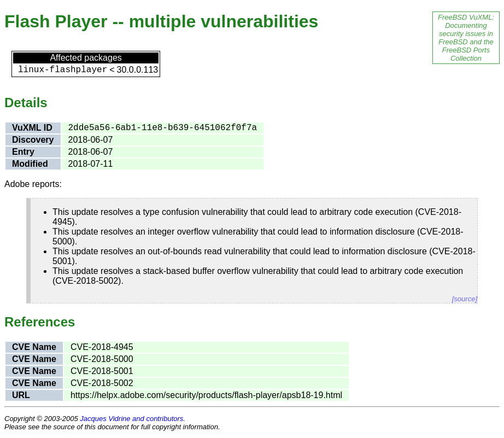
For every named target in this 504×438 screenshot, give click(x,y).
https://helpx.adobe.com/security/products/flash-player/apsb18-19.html (206, 395)
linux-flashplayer (63, 70)
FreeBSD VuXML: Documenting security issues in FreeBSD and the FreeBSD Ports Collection (466, 38)
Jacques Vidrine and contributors (131, 419)
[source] (465, 299)
